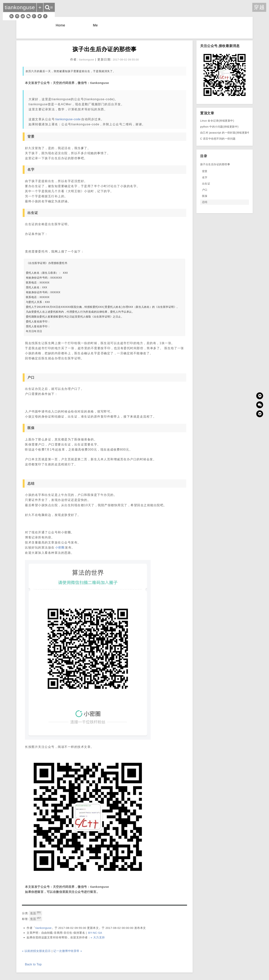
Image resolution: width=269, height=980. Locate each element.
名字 (205, 177)
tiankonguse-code (68, 119)
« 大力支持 (98, 937)
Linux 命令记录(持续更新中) (217, 121)
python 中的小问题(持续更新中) (219, 127)
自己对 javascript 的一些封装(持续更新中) (226, 133)
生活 (36, 913)
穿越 (259, 7)
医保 (205, 196)
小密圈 (60, 548)
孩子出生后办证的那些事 (215, 164)
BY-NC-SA (95, 933)
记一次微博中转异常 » (68, 951)
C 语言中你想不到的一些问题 (218, 139)
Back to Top (33, 964)
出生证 (206, 184)
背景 (205, 171)
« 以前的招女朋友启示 (36, 951)
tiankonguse (44, 928)
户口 (205, 190)
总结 (205, 202)
